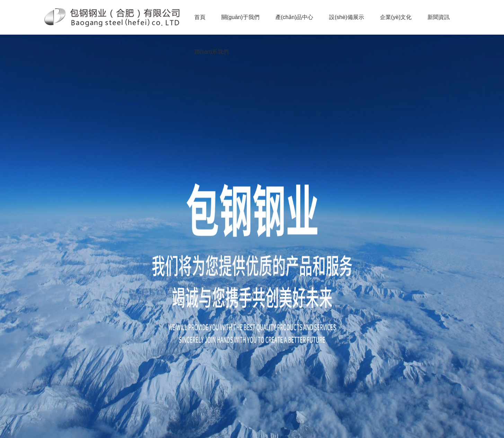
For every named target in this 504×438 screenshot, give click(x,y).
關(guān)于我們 (240, 17)
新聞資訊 (439, 17)
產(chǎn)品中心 (294, 17)
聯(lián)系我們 (212, 52)
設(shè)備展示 (346, 17)
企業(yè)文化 (396, 17)
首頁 (200, 17)
